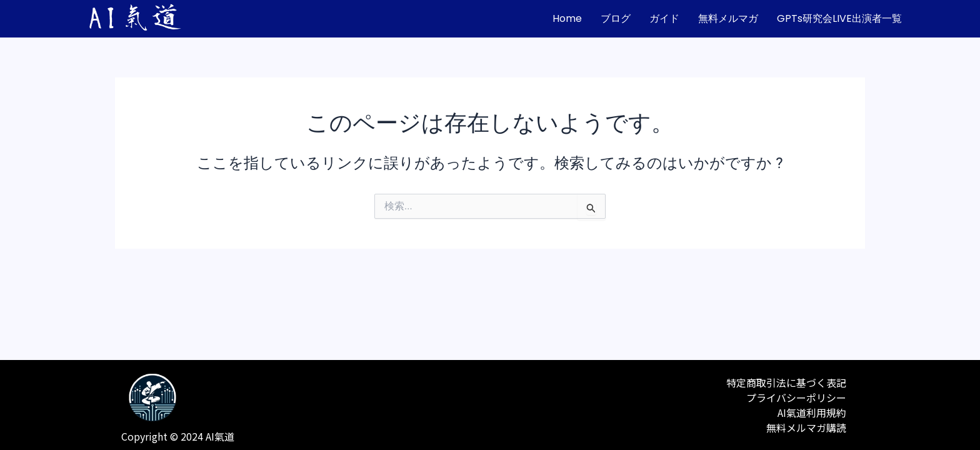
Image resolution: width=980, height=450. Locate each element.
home (567, 18)
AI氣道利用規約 (812, 412)
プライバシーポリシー (796, 397)
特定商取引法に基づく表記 (786, 382)
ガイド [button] (664, 18)
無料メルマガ (728, 18)
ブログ (616, 18)
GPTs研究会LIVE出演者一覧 (839, 18)
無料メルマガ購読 (806, 427)
